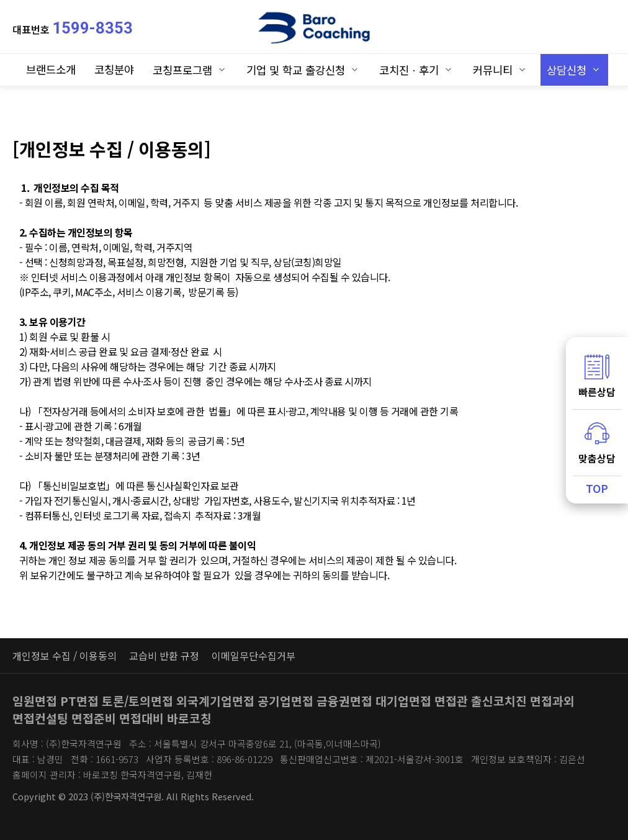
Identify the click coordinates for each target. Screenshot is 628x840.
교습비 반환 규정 (164, 656)
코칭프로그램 (182, 70)
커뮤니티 (493, 70)
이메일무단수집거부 (253, 656)
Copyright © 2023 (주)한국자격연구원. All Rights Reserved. (133, 796)
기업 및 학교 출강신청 (296, 70)
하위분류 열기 (222, 70)
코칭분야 (114, 69)
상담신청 (567, 70)
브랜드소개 (51, 69)
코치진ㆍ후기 (409, 70)
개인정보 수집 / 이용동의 (65, 656)
